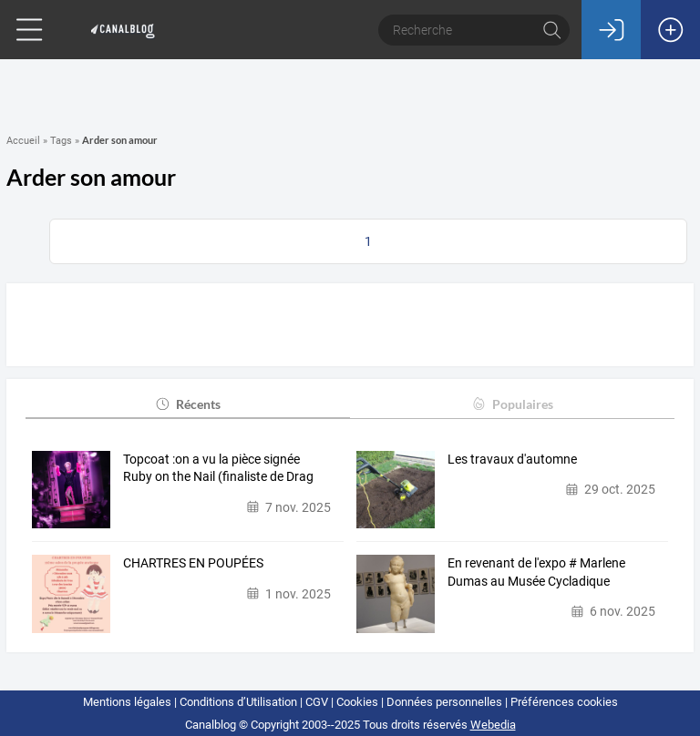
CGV (317, 702)
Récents (187, 404)
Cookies (357, 702)
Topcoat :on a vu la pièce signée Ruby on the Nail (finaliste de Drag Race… (218, 469)
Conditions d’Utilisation (238, 702)
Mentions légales (127, 702)
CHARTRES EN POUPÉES (193, 563)
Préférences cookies (564, 702)
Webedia (493, 725)
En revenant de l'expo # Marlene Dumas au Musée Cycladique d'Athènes (536, 573)
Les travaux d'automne (512, 459)
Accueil (23, 141)
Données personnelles (444, 702)
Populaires (512, 404)
